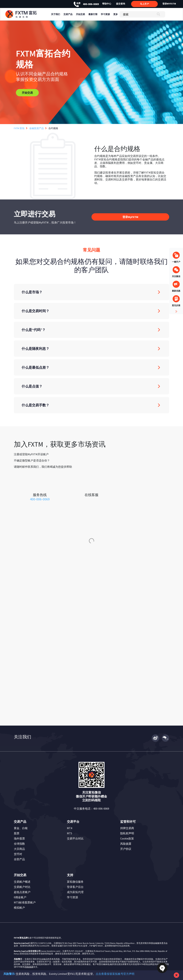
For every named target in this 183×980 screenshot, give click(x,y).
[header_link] (27, 14)
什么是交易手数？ (35, 405)
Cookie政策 (127, 838)
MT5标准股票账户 (25, 902)
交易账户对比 (22, 887)
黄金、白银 (21, 828)
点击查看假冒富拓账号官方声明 (115, 974)
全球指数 (19, 844)
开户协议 (126, 849)
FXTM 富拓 (19, 128)
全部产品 (19, 859)
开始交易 (27, 93)
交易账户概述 (22, 882)
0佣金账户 (20, 897)
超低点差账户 (22, 892)
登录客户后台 (75, 887)
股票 (17, 833)
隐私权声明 (127, 833)
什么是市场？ (32, 292)
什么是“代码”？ (34, 330)
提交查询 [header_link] (121, 4)
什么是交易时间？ (35, 311)
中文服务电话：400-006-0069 (91, 809)
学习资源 (72, 897)
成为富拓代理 (75, 892)
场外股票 (19, 838)
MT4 (70, 828)
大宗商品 (19, 849)
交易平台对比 (75, 838)
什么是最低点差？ (35, 367)
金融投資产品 (36, 128)
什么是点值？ (32, 386)
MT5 (70, 833)
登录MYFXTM (169, 4)
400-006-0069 (86, 4)
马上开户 (144, 4)
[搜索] (142, 14)
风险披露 (126, 844)
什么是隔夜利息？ (35, 349)
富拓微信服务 (75, 882)
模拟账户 (19, 908)
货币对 (18, 854)
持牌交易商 (127, 828)
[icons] (40, 485)
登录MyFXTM (130, 217)
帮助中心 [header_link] (107, 4)
